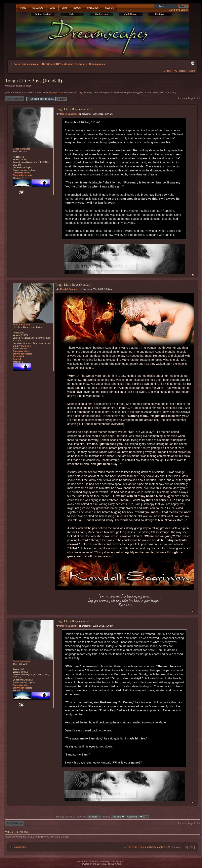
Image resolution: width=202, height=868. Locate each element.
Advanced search (179, 10)
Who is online (17, 832)
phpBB (96, 864)
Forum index (21, 64)
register (83, 92)
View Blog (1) (26, 346)
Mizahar (68, 64)
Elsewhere (81, 64)
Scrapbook (19, 356)
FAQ (175, 71)
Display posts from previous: (79, 817)
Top (193, 275)
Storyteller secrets (23, 175)
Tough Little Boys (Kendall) (34, 81)
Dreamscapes (97, 64)
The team (132, 847)
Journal (17, 359)
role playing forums (54, 92)
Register (183, 71)
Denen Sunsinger (69, 114)
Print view (193, 63)
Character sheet (21, 173)
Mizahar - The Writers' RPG (46, 64)
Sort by (114, 817)
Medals (167, 71)
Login (192, 71)
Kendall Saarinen (69, 289)
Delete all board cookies (152, 847)
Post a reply (15, 99)
